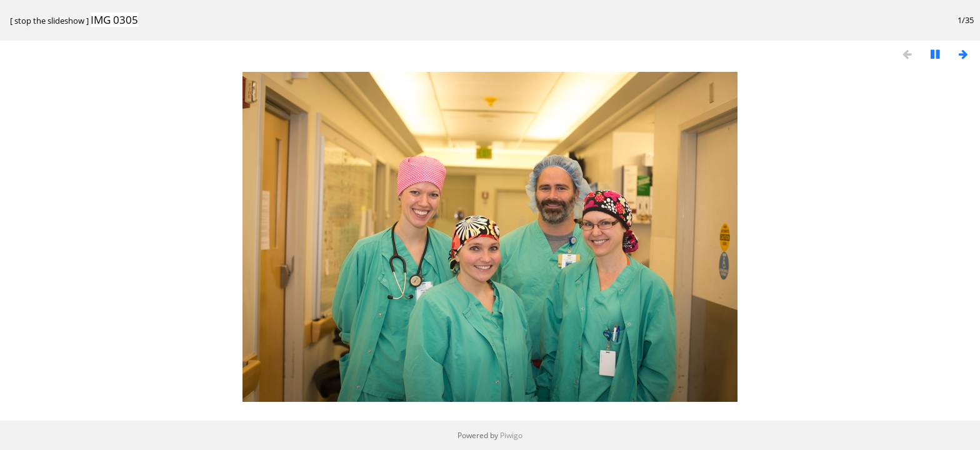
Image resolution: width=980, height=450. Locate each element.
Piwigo (511, 435)
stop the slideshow (49, 21)
